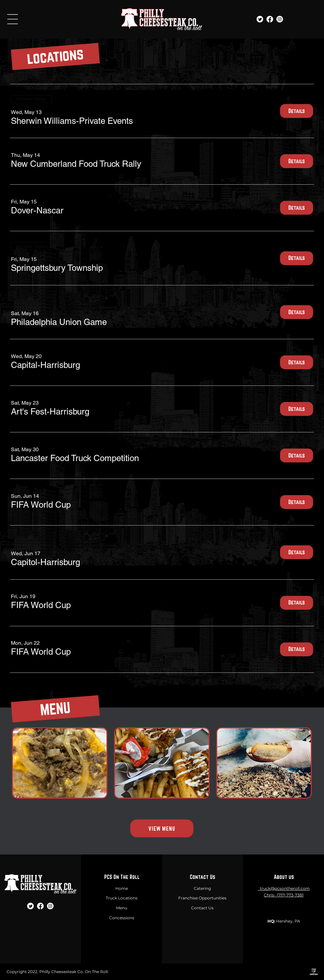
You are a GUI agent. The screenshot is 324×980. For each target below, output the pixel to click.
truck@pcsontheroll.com (285, 888)
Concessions (122, 918)
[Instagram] (280, 19)
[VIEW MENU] (162, 828)
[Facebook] (270, 19)
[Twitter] (260, 19)
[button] (13, 19)
